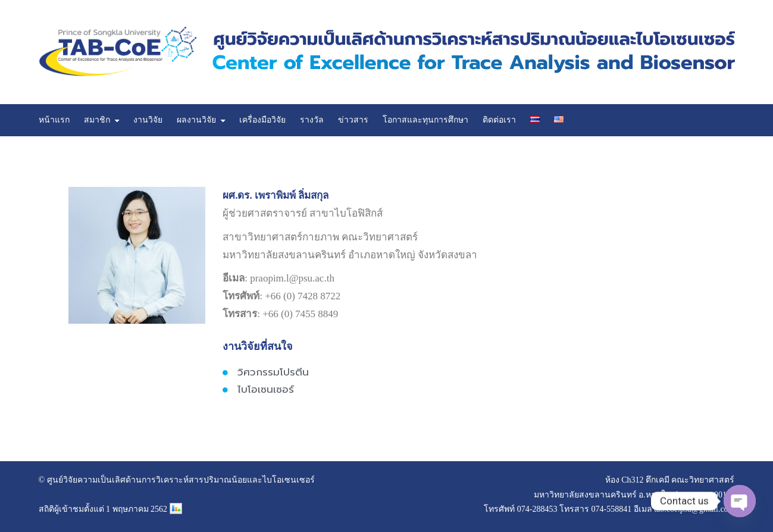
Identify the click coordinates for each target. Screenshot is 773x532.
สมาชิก (97, 120)
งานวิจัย (148, 120)
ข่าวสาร (353, 120)
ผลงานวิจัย (196, 120)
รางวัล (312, 120)
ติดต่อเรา (499, 120)
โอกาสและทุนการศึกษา (425, 120)
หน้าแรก (54, 120)
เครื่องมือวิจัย (262, 120)
